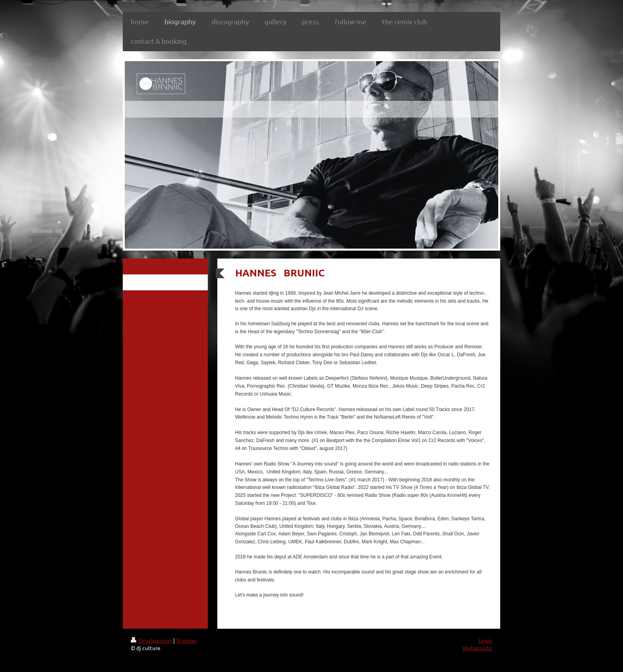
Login (485, 640)
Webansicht (477, 648)
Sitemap (186, 640)
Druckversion (152, 640)
